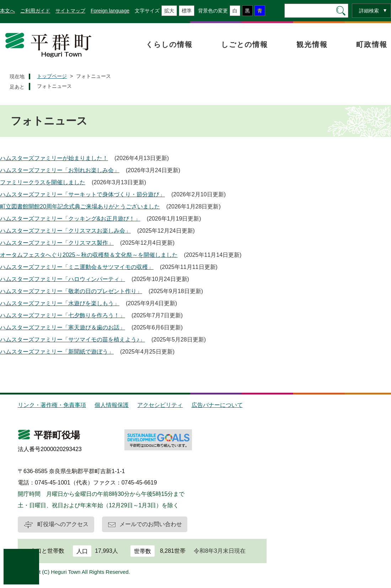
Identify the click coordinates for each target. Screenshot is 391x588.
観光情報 (312, 44)
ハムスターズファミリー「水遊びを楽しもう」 (60, 303)
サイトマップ (70, 11)
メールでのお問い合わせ (151, 524)
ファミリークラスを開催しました (43, 182)
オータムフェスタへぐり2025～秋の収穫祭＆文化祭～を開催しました (89, 255)
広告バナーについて (217, 405)
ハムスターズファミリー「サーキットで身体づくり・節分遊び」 (82, 194)
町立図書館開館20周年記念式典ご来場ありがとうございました (80, 206)
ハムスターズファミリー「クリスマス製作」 (57, 243)
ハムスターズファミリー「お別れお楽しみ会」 (60, 170)
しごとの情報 (245, 44)
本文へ (7, 11)
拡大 (169, 11)
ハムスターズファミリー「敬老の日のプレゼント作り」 (71, 291)
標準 (187, 11)
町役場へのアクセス (63, 524)
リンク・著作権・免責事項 (52, 405)
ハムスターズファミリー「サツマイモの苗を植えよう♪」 (73, 340)
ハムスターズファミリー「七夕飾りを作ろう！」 (63, 315)
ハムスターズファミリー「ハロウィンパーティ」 (63, 279)
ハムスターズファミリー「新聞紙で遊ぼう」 (57, 352)
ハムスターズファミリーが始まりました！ (54, 158)
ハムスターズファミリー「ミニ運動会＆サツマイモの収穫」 (77, 267)
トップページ (52, 76)
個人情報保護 (112, 405)
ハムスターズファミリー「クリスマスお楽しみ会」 (65, 231)
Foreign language (110, 11)
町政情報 (372, 44)
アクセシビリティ (160, 405)
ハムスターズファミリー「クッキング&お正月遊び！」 (70, 219)
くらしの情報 (169, 44)
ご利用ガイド (35, 11)
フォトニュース (54, 86)
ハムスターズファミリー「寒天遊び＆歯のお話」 (63, 327)
